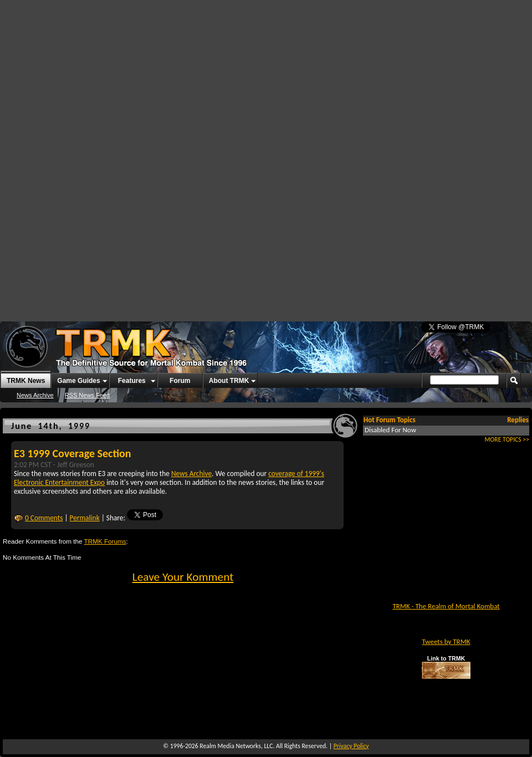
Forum (180, 381)
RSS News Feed (87, 395)
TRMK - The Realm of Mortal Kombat (446, 606)
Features (132, 381)
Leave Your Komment (183, 577)
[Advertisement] (196, 83)
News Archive (35, 395)
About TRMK (229, 381)
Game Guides (78, 381)
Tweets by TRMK (446, 641)
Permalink (85, 518)
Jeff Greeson (76, 465)
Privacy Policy (351, 746)
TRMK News (26, 381)
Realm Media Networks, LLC (236, 746)
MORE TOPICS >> (507, 439)
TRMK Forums (105, 541)
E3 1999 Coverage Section (73, 453)
